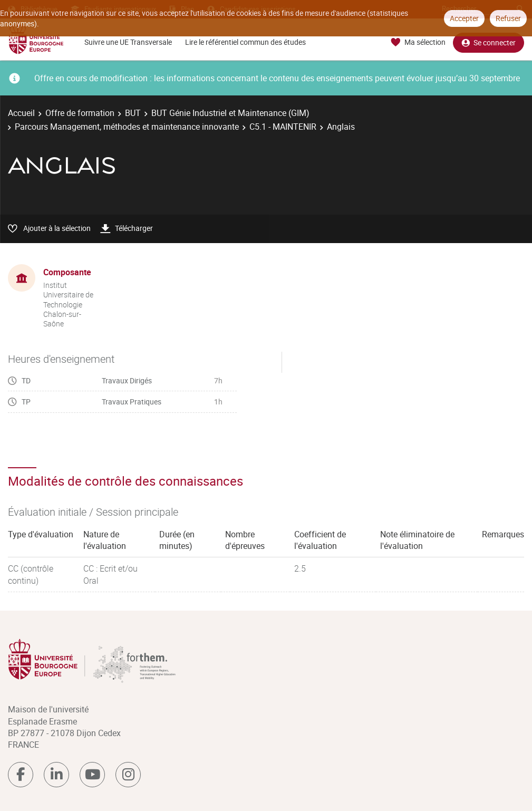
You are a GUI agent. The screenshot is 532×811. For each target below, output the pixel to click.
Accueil (21, 113)
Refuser (508, 18)
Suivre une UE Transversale (128, 42)
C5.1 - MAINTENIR (283, 127)
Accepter (464, 18)
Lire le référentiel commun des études (245, 42)
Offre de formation (80, 113)
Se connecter (489, 42)
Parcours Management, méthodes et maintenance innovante (127, 127)
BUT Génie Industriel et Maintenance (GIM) (230, 113)
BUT (133, 113)
